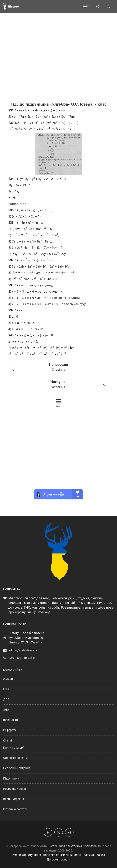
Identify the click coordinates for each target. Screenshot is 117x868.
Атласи (8, 679)
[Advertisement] (58, 65)
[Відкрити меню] (86, 6)
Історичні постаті (15, 809)
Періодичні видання (17, 768)
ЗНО (6, 710)
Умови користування (27, 855)
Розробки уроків (15, 789)
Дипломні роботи (59, 859)
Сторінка (57, 367)
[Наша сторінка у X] (59, 832)
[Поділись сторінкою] (98, 6)
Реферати (10, 730)
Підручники (11, 778)
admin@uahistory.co (23, 650)
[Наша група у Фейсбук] (48, 832)
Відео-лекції (11, 720)
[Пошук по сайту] (108, 6)
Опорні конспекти (15, 758)
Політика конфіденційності (61, 855)
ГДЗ (6, 689)
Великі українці (13, 799)
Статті (7, 740)
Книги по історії (14, 748)
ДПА (6, 699)
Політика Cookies (93, 855)
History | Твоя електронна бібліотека (72, 846)
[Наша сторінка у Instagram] (69, 832)
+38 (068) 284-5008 (22, 658)
